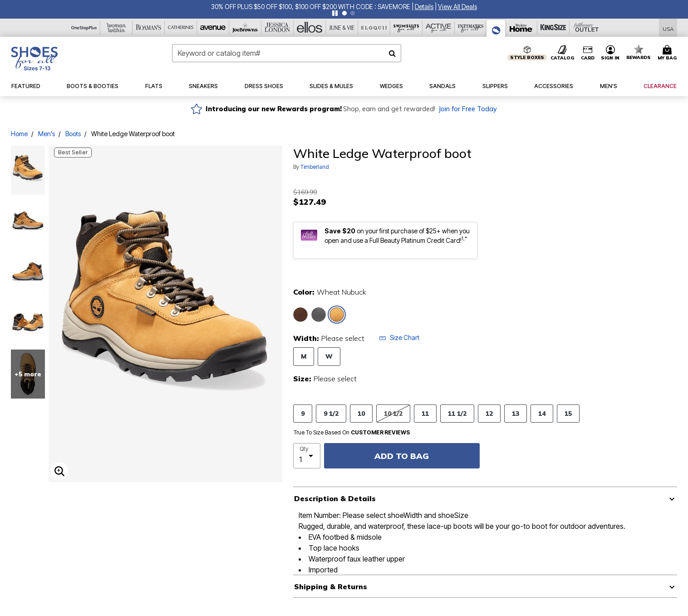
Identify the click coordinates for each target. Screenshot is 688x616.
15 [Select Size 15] (568, 413)
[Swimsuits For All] (406, 28)
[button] (424, 7)
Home (19, 134)
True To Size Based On (352, 433)
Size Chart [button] (399, 338)
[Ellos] (310, 28)
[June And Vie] (342, 28)
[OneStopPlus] (84, 28)
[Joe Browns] (245, 28)
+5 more (28, 374)
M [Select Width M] (304, 356)
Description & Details (335, 498)
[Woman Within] (116, 28)
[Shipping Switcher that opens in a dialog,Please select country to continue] (668, 28)
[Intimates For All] (471, 28)
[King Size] (553, 28)
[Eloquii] (374, 28)
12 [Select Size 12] (489, 413)
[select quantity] (307, 456)
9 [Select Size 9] (303, 413)
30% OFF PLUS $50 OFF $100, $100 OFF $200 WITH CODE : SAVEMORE (311, 7)
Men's (47, 134)
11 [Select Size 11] (425, 413)
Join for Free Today (468, 109)
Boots (73, 134)
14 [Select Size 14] (542, 413)
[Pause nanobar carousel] (335, 13)
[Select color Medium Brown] (300, 315)
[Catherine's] (181, 28)
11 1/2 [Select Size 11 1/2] (457, 413)
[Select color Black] (319, 315)
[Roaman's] (149, 28)
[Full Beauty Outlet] (586, 28)
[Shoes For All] (496, 28)
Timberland (315, 167)
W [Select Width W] (329, 356)
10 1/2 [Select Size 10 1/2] (393, 413)
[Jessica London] (278, 28)
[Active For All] (439, 28)
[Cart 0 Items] (668, 53)
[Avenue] (213, 28)
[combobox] (287, 53)
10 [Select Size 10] (361, 413)
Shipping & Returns (331, 586)
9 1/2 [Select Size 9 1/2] (331, 413)
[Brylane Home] (521, 28)
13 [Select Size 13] (516, 413)
